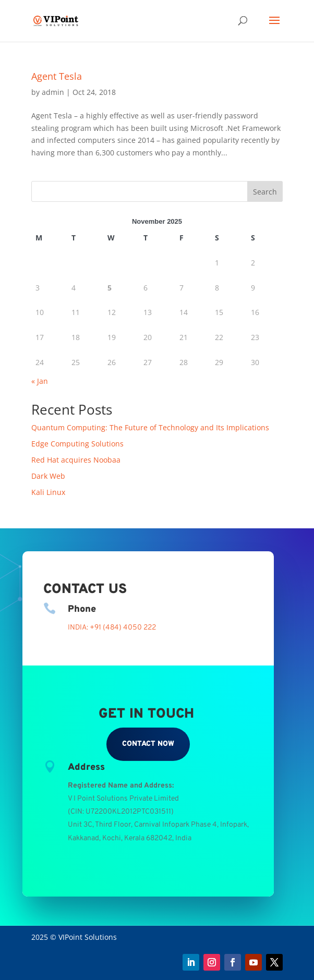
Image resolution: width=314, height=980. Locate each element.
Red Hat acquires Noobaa (76, 460)
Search (265, 192)
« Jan (40, 381)
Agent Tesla (57, 76)
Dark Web (48, 476)
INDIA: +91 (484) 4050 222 (112, 628)
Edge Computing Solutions (77, 444)
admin (53, 92)
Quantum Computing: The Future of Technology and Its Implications (150, 427)
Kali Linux (48, 492)
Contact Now (148, 744)
